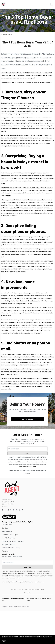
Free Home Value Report (10, 535)
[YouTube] (17, 510)
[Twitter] (5, 510)
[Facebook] (3, 510)
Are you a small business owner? (13, 541)
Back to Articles (8, 35)
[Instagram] (20, 510)
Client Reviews (7, 525)
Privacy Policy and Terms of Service (27, 466)
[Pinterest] (11, 510)
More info (8, 638)
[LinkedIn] (8, 510)
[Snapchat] (14, 510)
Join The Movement (9, 538)
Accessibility (6, 551)
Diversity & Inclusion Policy (11, 548)
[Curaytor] (9, 518)
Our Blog (5, 528)
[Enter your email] (29, 449)
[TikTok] (22, 510)
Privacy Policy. (28, 593)
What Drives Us (7, 531)
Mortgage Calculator (9, 544)
